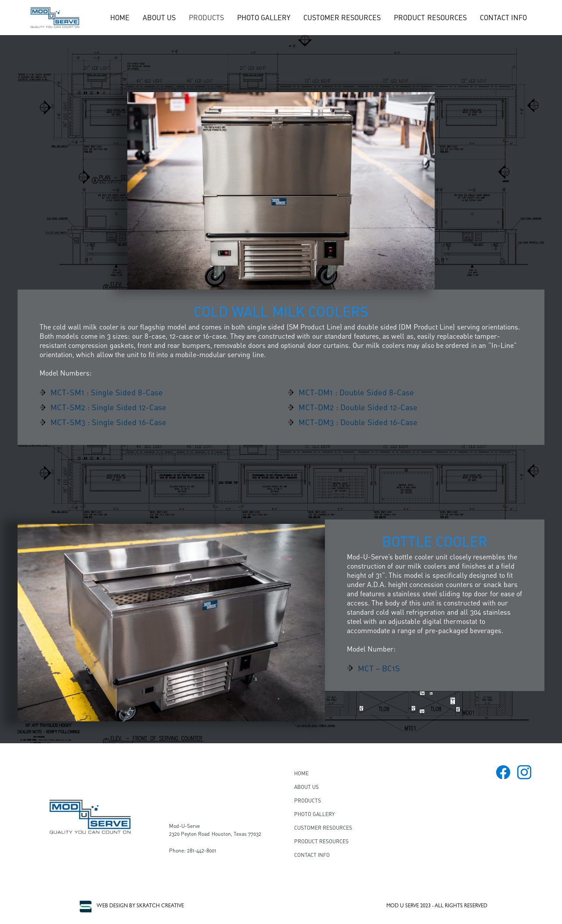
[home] (55, 18)
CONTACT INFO (503, 18)
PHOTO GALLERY (264, 18)
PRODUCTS (206, 18)
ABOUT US (159, 18)
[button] (206, 18)
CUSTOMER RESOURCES (342, 18)
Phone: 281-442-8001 (193, 851)
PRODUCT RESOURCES (430, 18)
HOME (120, 18)
